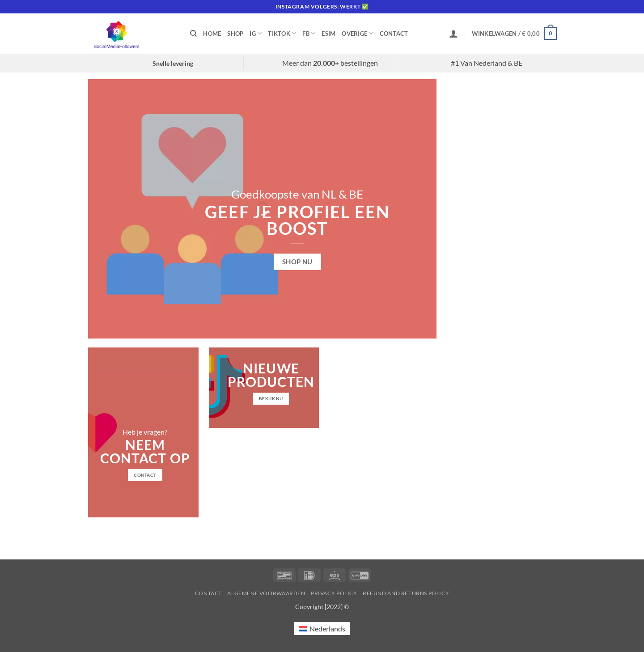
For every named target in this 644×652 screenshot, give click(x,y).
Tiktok (282, 33)
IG (256, 33)
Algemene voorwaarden (266, 593)
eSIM (328, 34)
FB (309, 33)
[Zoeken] (193, 34)
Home (212, 34)
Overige (357, 33)
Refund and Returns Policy (406, 593)
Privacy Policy (334, 593)
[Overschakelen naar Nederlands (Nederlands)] (322, 629)
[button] (453, 34)
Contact (394, 34)
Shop (235, 34)
